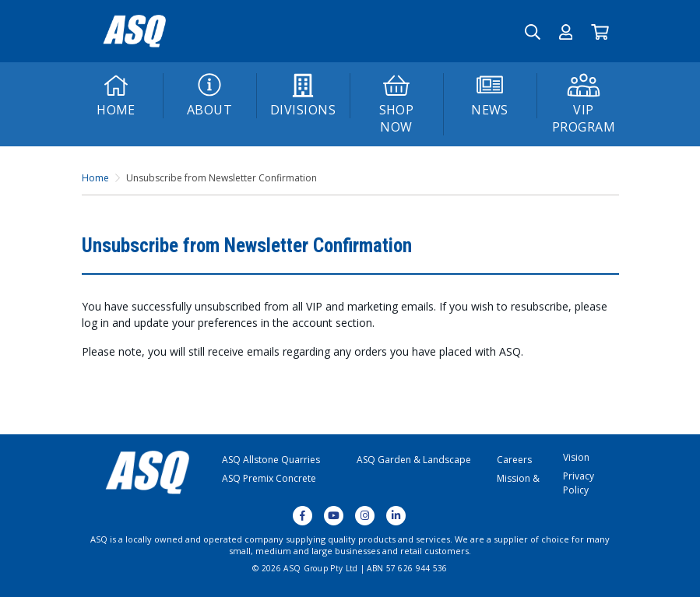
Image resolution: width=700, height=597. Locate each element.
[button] (566, 31)
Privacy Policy (579, 483)
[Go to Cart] (600, 31)
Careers (514, 460)
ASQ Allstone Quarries (271, 460)
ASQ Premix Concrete (269, 478)
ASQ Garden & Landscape (414, 460)
